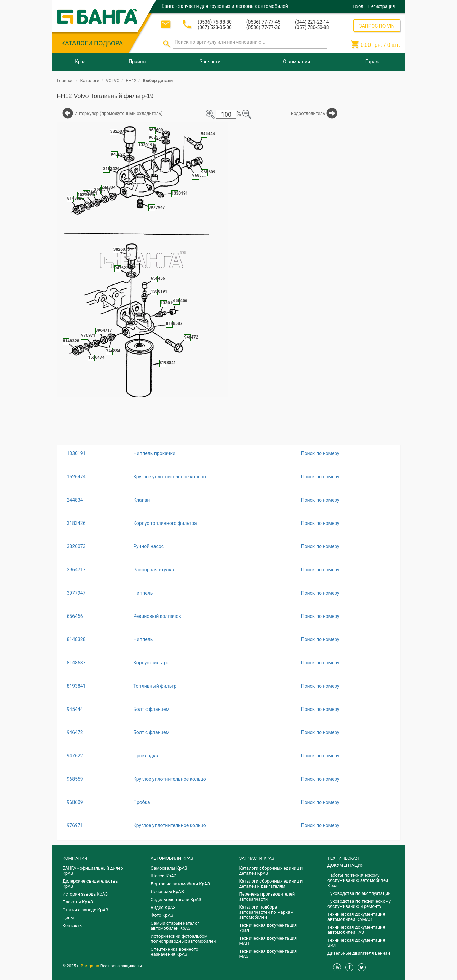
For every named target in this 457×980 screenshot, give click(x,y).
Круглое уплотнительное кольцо (170, 477)
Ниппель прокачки (154, 453)
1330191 (76, 453)
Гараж (372, 62)
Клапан (142, 500)
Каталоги (90, 81)
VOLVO (113, 81)
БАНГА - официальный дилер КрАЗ (93, 871)
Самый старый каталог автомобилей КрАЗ (175, 926)
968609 (75, 802)
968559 (75, 779)
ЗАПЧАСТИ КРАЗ (257, 858)
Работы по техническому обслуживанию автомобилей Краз (358, 880)
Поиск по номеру (320, 453)
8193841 (76, 686)
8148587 (76, 663)
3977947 (76, 593)
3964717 (76, 570)
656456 (75, 616)
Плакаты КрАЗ (78, 902)
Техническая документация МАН (268, 941)
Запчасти (210, 62)
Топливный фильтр (155, 686)
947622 (75, 756)
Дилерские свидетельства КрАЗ (90, 884)
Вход (358, 6)
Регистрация (382, 6)
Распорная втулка (154, 570)
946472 (75, 732)
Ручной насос (149, 546)
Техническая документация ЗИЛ (356, 943)
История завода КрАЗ (85, 894)
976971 (75, 825)
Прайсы (137, 62)
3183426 (76, 523)
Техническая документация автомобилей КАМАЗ (356, 917)
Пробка (142, 802)
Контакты (73, 925)
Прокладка (146, 756)
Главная (65, 81)
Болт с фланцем (151, 709)
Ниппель (143, 593)
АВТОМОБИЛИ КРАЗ (172, 858)
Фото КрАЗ (162, 915)
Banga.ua (91, 966)
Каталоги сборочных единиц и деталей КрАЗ (271, 871)
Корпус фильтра (151, 663)
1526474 (76, 477)
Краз (80, 62)
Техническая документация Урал (268, 928)
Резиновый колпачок (157, 616)
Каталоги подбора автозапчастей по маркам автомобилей (266, 912)
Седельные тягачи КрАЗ (176, 899)
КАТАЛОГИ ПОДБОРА (92, 43)
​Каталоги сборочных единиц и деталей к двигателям (271, 884)
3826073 (76, 546)
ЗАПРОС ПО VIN (377, 26)
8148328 (76, 639)
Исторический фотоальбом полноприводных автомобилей (183, 939)
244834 (75, 500)
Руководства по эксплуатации (359, 893)
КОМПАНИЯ (75, 858)
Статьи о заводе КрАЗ (85, 910)
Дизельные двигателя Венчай (359, 953)
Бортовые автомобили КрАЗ (180, 884)
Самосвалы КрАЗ (169, 868)
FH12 (131, 81)
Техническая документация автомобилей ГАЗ (356, 930)
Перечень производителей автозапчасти (267, 897)
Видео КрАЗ (163, 907)
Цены (68, 918)
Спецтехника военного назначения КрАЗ (174, 952)
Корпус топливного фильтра (165, 523)
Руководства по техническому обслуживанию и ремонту (359, 904)
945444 (75, 709)
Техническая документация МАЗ (268, 954)
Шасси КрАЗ (164, 876)
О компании (297, 62)
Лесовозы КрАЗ (167, 892)
